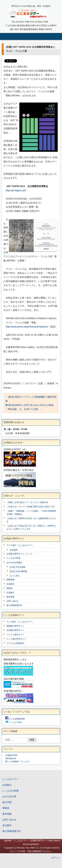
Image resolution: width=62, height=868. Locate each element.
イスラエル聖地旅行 (15, 643)
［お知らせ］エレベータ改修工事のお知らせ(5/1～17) (30, 507)
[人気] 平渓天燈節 (18, 567)
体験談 (9, 588)
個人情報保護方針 (14, 605)
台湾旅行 (7, 785)
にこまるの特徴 (13, 558)
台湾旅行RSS (11, 755)
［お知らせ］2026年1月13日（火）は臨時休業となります (31, 520)
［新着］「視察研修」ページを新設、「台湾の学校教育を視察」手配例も (31, 513)
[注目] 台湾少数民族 (19, 571)
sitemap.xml (11, 758)
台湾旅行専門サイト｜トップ (19, 554)
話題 (41, 383)
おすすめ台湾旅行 (14, 563)
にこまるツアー (10, 779)
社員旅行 (10, 584)
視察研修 (10, 580)
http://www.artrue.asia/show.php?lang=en (27, 327)
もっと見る (15, 576)
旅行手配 (7, 802)
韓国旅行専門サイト (15, 626)
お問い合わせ (12, 601)
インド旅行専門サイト (16, 639)
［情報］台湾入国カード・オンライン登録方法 (27, 502)
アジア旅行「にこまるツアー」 (20, 545)
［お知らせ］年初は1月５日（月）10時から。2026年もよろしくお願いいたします (31, 527)
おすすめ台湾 (9, 796)
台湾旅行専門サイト (15, 630)
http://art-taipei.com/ (16, 190)
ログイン (56, 858)
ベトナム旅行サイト (15, 635)
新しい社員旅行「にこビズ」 (18, 762)
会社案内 (14, 550)
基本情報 (10, 597)
